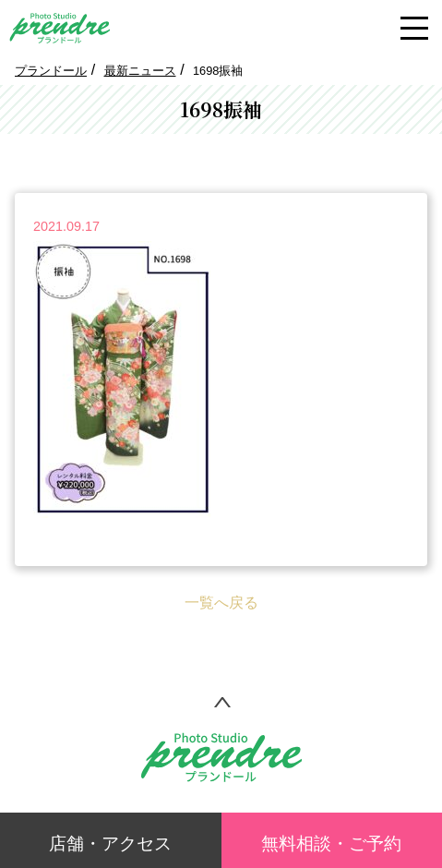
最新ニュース (140, 71)
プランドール (51, 71)
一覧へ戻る (221, 603)
